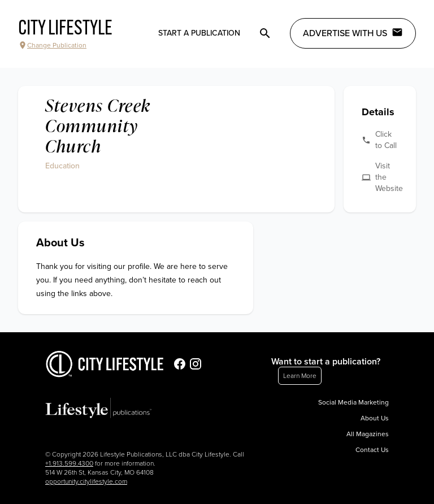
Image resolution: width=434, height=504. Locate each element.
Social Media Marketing (353, 402)
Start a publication (199, 33)
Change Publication (52, 45)
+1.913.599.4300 (69, 463)
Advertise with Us (353, 33)
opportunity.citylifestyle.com (86, 481)
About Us (375, 418)
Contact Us (372, 450)
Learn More (300, 376)
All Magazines (368, 434)
